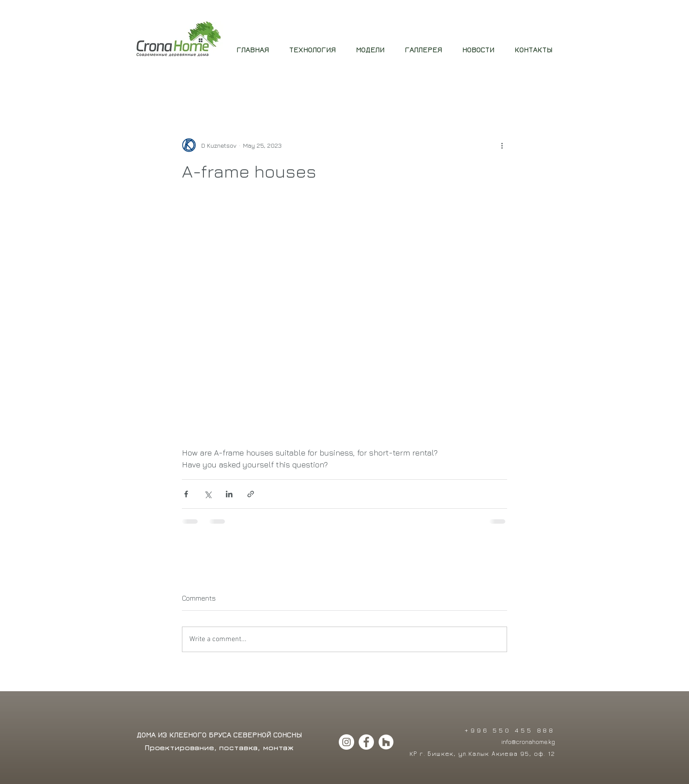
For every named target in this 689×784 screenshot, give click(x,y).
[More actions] (502, 145)
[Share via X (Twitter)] (208, 494)
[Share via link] (251, 494)
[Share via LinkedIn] (229, 494)
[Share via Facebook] (186, 494)
